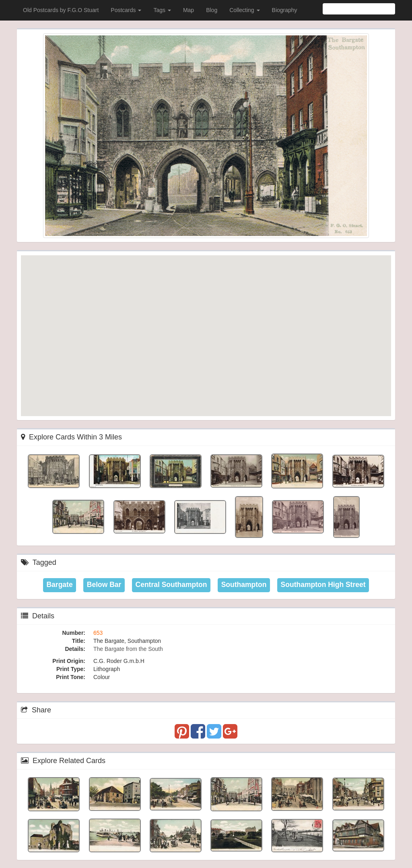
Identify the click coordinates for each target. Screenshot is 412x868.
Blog (212, 10)
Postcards (126, 10)
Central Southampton (171, 585)
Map (188, 10)
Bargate (59, 585)
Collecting (244, 10)
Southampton (244, 585)
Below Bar (104, 585)
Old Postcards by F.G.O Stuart (61, 10)
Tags (162, 10)
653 (98, 633)
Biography (285, 10)
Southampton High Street (323, 585)
